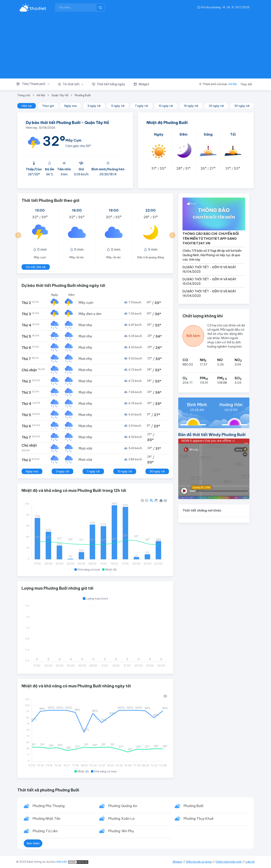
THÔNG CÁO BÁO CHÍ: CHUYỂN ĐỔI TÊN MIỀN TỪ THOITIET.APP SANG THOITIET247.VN (211, 238)
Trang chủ (24, 95)
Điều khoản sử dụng (199, 862)
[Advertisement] (135, 47)
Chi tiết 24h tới (36, 267)
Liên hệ (250, 862)
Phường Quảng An (123, 806)
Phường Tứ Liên (45, 831)
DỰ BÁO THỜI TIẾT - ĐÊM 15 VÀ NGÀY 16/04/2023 (209, 269)
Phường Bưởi (83, 95)
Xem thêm (33, 843)
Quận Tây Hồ (60, 95)
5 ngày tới (118, 106)
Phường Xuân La (121, 818)
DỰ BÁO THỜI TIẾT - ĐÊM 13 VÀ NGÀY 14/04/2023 (209, 294)
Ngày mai (71, 106)
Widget (177, 862)
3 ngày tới (94, 106)
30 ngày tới (242, 106)
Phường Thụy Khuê (199, 818)
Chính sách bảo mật (229, 862)
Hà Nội (233, 84)
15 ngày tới (191, 106)
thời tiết (62, 862)
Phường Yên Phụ (121, 831)
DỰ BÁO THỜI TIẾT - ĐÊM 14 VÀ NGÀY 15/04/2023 (209, 281)
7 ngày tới (142, 106)
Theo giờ (48, 106)
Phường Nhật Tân (46, 818)
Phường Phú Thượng (49, 806)
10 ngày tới (166, 106)
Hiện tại (27, 106)
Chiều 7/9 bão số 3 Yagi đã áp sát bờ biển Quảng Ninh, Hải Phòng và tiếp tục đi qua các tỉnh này (212, 255)
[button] (35, 84)
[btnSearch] (100, 7)
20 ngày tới (216, 106)
